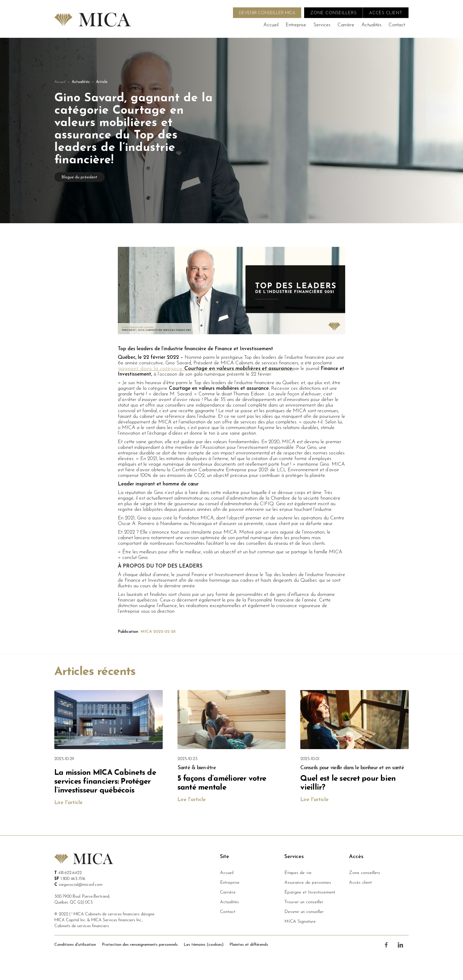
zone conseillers (334, 13)
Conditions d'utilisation (75, 945)
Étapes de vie (298, 873)
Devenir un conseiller (304, 912)
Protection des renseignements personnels (140, 945)
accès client (386, 13)
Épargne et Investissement (310, 892)
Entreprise (296, 25)
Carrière (346, 25)
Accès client (360, 883)
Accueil (271, 25)
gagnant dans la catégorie (205, 369)
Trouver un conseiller (304, 902)
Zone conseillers (365, 873)
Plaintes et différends (249, 945)
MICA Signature (300, 922)
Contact (397, 25)
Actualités (371, 25)
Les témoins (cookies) (204, 945)
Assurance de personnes (308, 883)
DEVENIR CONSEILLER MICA (267, 13)
